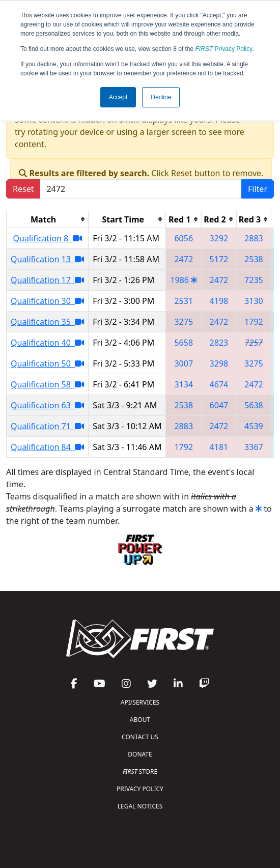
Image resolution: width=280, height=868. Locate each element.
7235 (254, 280)
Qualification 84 (47, 447)
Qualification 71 (47, 426)
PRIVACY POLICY (140, 789)
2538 (254, 259)
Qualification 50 (47, 363)
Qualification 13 (47, 259)
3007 (184, 363)
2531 (184, 301)
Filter (258, 189)
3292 (219, 238)
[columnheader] (48, 219)
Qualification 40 (47, 343)
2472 (184, 259)
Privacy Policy (224, 49)
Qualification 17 (47, 280)
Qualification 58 (47, 384)
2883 (254, 238)
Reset (23, 189)
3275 (184, 322)
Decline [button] (161, 97)
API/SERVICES (140, 702)
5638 (254, 405)
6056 (184, 238)
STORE (140, 772)
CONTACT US (140, 737)
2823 (219, 343)
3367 (254, 447)
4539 (254, 426)
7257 (254, 343)
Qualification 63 (47, 405)
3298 (219, 363)
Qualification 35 (47, 322)
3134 (184, 384)
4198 (219, 301)
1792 (254, 322)
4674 (219, 384)
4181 (219, 447)
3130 (254, 301)
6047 (219, 405)
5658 (184, 343)
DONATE (140, 754)
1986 (179, 280)
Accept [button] (118, 97)
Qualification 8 (48, 238)
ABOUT (140, 720)
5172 (219, 259)
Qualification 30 (47, 301)
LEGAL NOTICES (140, 806)
